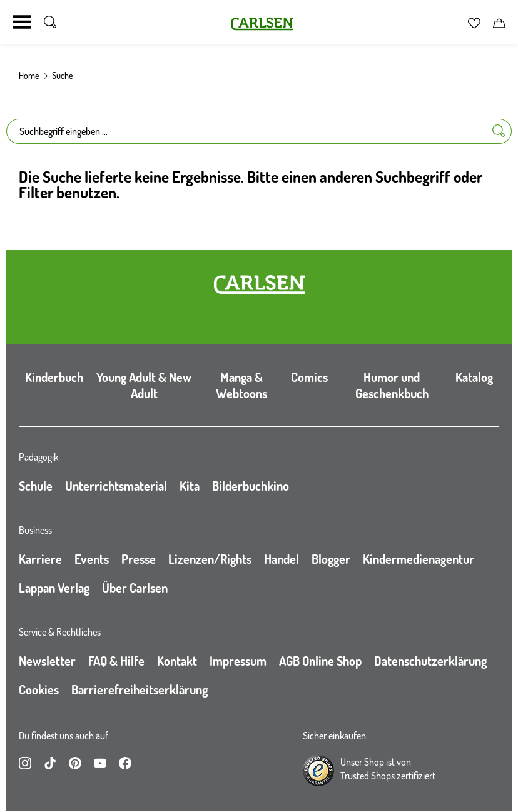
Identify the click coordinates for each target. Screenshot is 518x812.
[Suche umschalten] (50, 22)
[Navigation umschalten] (22, 22)
